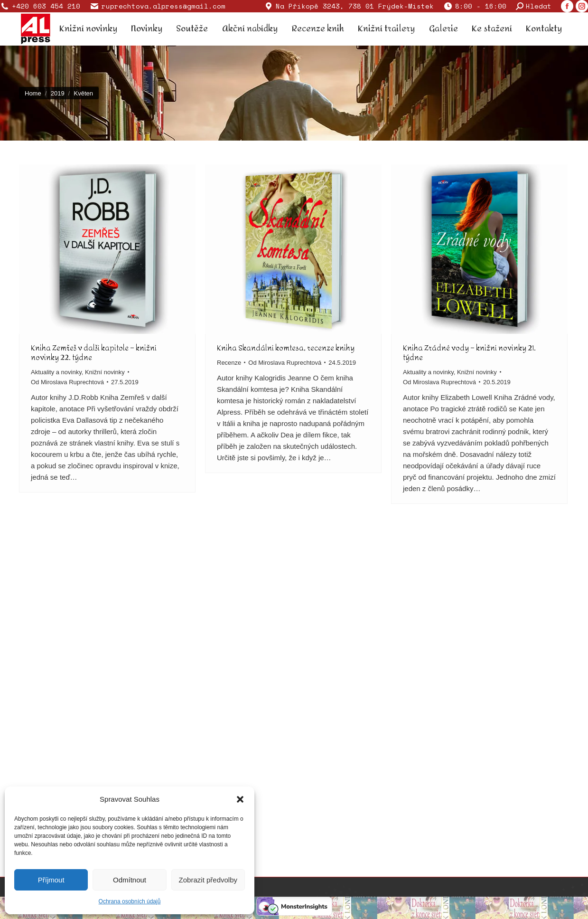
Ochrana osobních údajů (130, 901)
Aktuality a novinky (56, 372)
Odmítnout (130, 880)
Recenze (229, 363)
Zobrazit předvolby (208, 880)
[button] (240, 799)
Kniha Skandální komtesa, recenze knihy (286, 348)
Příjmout (51, 880)
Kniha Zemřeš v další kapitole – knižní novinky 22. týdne (94, 353)
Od (67, 382)
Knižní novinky (105, 372)
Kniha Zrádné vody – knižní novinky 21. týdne (469, 353)
